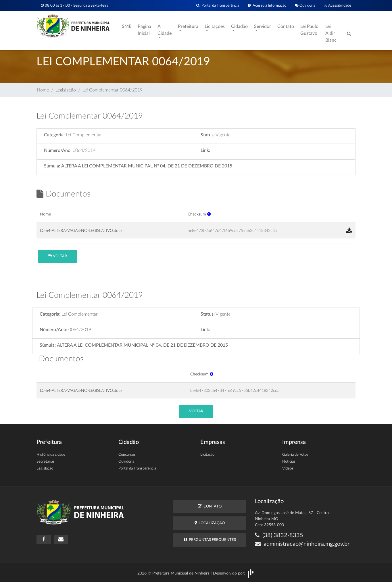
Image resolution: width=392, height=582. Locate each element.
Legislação (66, 90)
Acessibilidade (338, 6)
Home (43, 90)
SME (127, 26)
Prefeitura (188, 26)
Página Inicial (144, 30)
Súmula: (52, 166)
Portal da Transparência (218, 6)
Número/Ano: (58, 150)
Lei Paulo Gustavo (309, 30)
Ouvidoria (305, 6)
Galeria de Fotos (295, 455)
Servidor (263, 26)
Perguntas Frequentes (210, 540)
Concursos (127, 455)
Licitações (215, 26)
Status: (208, 135)
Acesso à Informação (267, 6)
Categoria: (54, 135)
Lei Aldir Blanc (331, 33)
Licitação (207, 455)
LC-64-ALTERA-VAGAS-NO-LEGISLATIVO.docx (81, 231)
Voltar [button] (57, 256)
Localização (210, 523)
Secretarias (46, 462)
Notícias (289, 462)
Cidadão (239, 26)
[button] (209, 214)
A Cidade (165, 30)
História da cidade (51, 455)
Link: (205, 150)
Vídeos (288, 469)
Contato (286, 26)
